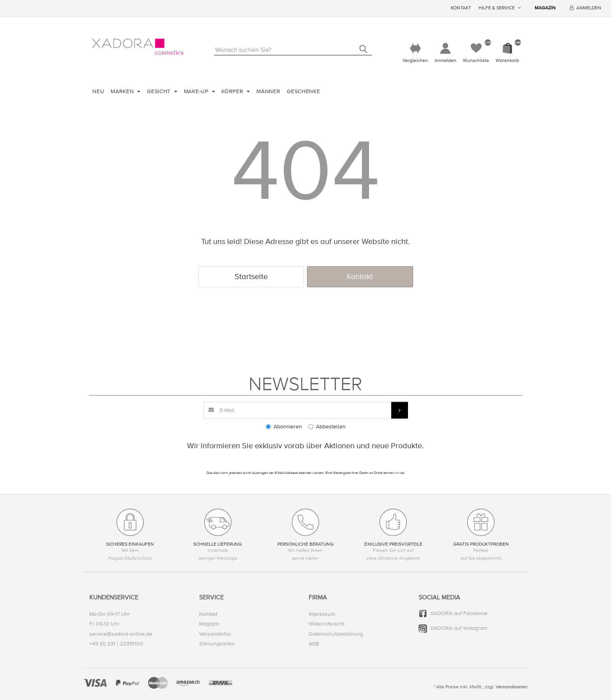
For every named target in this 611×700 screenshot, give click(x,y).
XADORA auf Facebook (459, 614)
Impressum (322, 614)
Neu (98, 91)
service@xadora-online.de (121, 634)
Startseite (251, 277)
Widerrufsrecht (327, 624)
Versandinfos (215, 634)
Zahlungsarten (217, 644)
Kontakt (461, 8)
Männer (268, 91)
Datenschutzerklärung (336, 634)
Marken (123, 91)
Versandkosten (512, 687)
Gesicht (160, 91)
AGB (314, 644)
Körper (233, 91)
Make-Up (197, 91)
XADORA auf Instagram (459, 628)
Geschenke (303, 91)
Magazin (545, 8)
